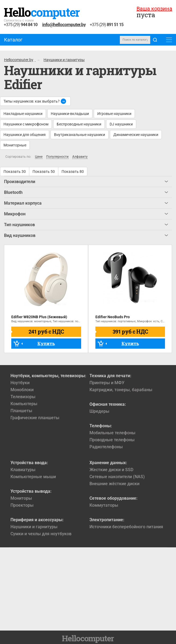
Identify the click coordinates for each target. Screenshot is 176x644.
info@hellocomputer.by (64, 24)
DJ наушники (121, 124)
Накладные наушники (23, 114)
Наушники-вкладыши (70, 114)
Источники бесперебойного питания (126, 527)
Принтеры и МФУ (107, 383)
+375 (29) (21, 25)
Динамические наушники (136, 135)
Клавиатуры (23, 470)
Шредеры (99, 411)
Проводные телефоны (112, 440)
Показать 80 (73, 171)
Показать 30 (15, 171)
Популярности (57, 157)
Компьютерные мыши (33, 477)
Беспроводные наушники (79, 124)
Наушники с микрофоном (26, 124)
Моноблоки (22, 390)
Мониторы (21, 498)
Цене (39, 157)
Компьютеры (24, 404)
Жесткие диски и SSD (111, 470)
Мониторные (15, 145)
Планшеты (21, 411)
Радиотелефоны (106, 447)
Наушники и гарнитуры (34, 527)
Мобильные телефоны (112, 433)
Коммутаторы (104, 505)
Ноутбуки (20, 383)
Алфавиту (80, 157)
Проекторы (22, 505)
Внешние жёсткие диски (114, 484)
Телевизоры (23, 397)
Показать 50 (44, 171)
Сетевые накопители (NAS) (117, 477)
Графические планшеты (35, 418)
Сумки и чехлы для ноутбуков (41, 534)
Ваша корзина (154, 9)
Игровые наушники (114, 114)
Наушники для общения (25, 135)
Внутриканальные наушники (80, 135)
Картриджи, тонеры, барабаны (121, 390)
